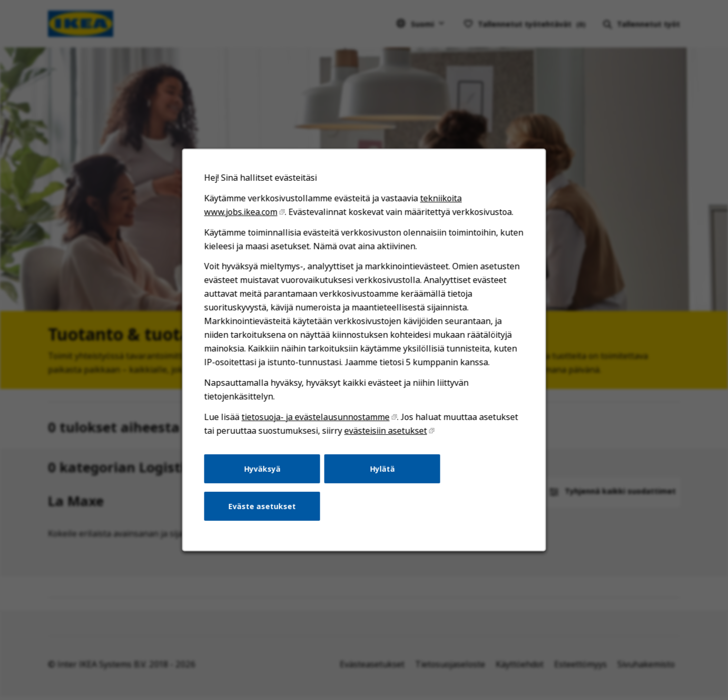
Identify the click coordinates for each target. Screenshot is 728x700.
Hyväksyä (262, 468)
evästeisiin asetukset (386, 431)
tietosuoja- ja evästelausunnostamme (316, 417)
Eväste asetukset (262, 506)
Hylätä (382, 468)
